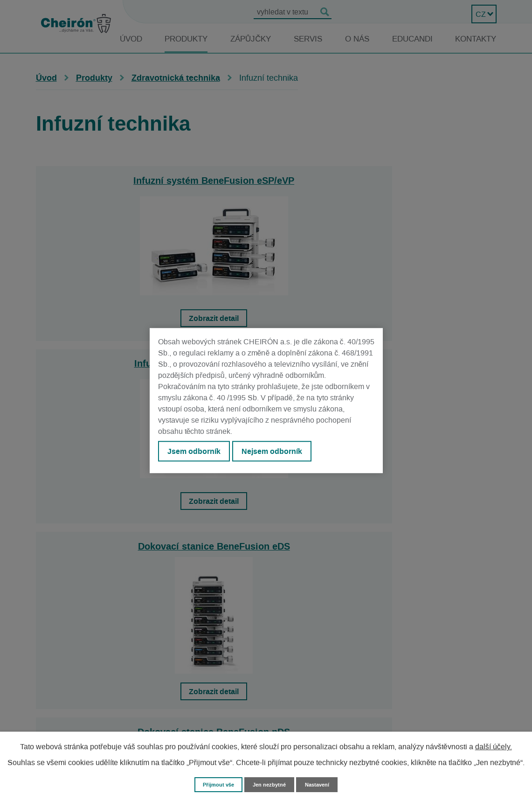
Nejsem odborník (280, 453)
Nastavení (322, 784)
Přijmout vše (214, 784)
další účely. (494, 746)
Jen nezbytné (270, 784)
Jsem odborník (197, 453)
